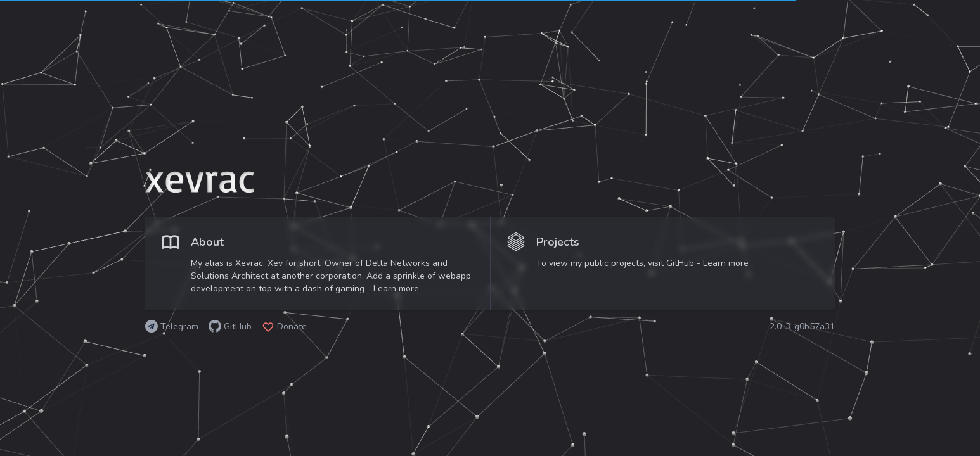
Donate (292, 326)
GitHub (238, 326)
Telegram (179, 326)
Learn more (396, 288)
